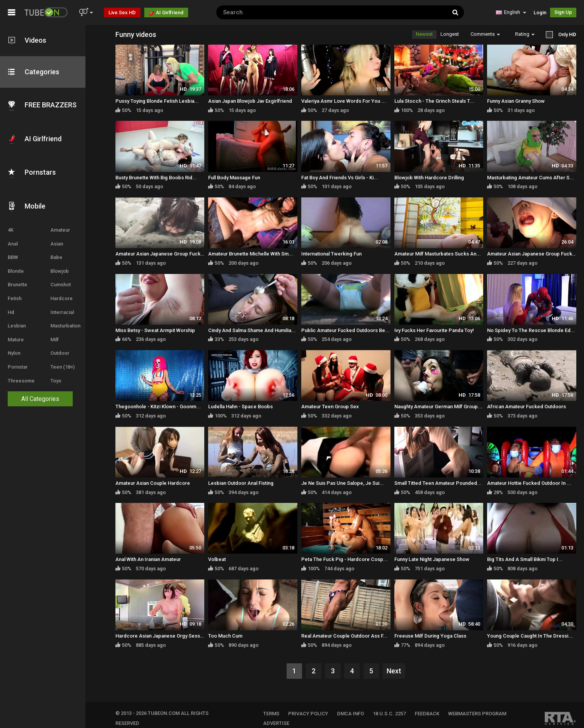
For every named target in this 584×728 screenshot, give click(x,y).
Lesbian (17, 321)
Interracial (66, 308)
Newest (424, 34)
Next (398, 664)
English (511, 12)
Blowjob (63, 266)
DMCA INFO (356, 706)
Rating (525, 34)
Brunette (18, 280)
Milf (58, 335)
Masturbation (69, 321)
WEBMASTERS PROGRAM (483, 706)
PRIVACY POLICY (314, 706)
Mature (16, 335)
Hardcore (65, 294)
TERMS (277, 706)
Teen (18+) (66, 362)
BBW (13, 253)
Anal (13, 239)
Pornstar (18, 362)
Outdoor (64, 348)
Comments (485, 34)
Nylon (14, 348)
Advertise (282, 716)
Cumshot (64, 280)
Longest (450, 34)
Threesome (21, 376)
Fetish (15, 294)
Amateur (64, 225)
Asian (61, 239)
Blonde (16, 266)
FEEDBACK (433, 706)
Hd (11, 308)
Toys (60, 376)
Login (540, 13)
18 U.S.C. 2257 (395, 706)
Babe (60, 253)
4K (11, 225)
